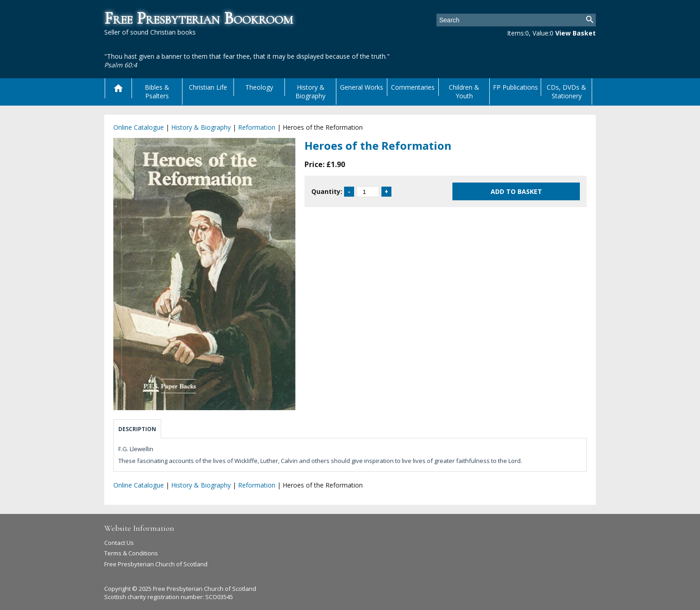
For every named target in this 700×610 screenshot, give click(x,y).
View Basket (576, 33)
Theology (259, 87)
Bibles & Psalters (157, 91)
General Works (362, 87)
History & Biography (310, 91)
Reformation (257, 127)
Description (137, 429)
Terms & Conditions (131, 553)
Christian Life (208, 87)
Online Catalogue (139, 127)
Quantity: (327, 191)
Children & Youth (464, 91)
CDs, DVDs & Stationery (566, 91)
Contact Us (119, 543)
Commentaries (413, 87)
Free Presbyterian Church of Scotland (156, 564)
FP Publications (515, 87)
